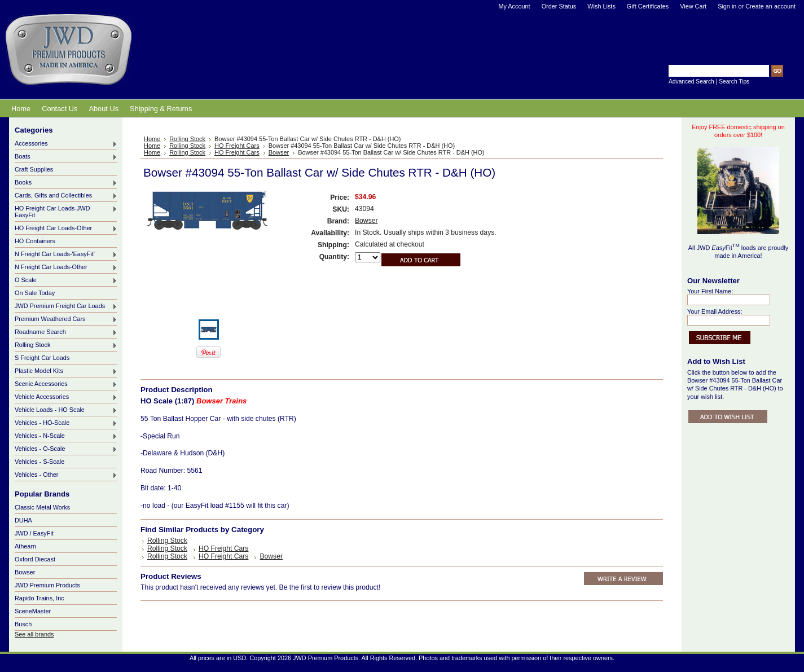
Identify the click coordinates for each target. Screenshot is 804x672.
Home (152, 139)
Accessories (66, 144)
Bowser (25, 572)
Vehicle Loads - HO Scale (66, 410)
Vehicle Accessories (66, 397)
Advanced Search (691, 82)
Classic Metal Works (42, 507)
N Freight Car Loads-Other (66, 267)
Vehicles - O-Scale (66, 449)
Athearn (25, 546)
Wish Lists (601, 6)
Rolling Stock (66, 345)
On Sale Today (35, 293)
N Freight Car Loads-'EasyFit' (66, 254)
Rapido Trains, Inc (39, 598)
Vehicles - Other (66, 475)
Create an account (770, 6)
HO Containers (35, 241)
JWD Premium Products (47, 585)
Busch (23, 624)
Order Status (559, 6)
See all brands (34, 634)
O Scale (66, 280)
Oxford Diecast (35, 559)
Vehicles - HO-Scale (66, 423)
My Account (514, 6)
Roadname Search (66, 332)
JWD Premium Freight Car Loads (66, 306)
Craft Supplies (34, 169)
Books (66, 183)
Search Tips (734, 82)
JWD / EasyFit (34, 533)
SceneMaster (33, 611)
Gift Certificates (648, 6)
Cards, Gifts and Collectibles (66, 196)
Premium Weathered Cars (66, 319)
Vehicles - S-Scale (39, 462)
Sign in (727, 6)
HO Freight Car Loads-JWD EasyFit (66, 212)
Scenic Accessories (66, 384)
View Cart (693, 6)
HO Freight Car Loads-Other (66, 229)
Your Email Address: (715, 311)
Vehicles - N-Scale (66, 436)
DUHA (23, 520)
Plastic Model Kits (66, 371)
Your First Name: (710, 291)
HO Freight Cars (237, 146)
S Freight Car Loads (42, 358)
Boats (66, 157)
